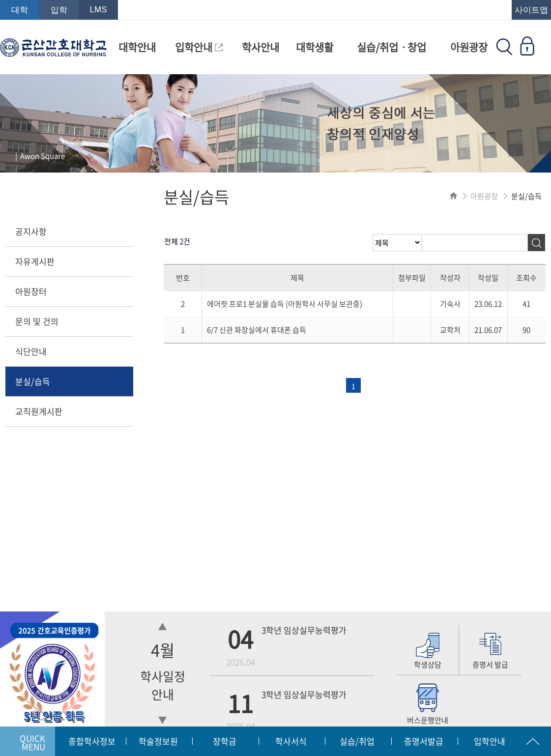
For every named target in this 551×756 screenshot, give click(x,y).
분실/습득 (33, 381)
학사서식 (291, 741)
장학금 (225, 741)
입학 (59, 10)
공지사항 (31, 231)
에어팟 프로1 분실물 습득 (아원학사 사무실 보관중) (285, 304)
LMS (99, 10)
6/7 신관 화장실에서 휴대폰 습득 (257, 330)
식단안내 (31, 351)
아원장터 (31, 291)
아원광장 (469, 47)
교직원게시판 (39, 411)
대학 (20, 10)
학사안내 (261, 47)
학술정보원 (158, 741)
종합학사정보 (92, 741)
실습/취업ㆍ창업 (391, 47)
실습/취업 (357, 741)
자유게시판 (35, 261)
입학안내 (199, 47)
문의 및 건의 (37, 321)
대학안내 (137, 47)
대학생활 (315, 47)
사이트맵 (531, 10)
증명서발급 (424, 741)
